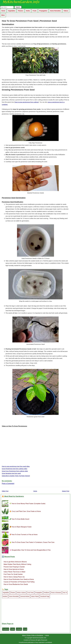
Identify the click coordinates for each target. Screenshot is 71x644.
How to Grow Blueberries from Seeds (16, 584)
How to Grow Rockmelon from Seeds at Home (19, 579)
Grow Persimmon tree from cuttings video (15, 469)
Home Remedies (55, 11)
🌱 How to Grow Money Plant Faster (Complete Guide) (27, 504)
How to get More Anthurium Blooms (15, 562)
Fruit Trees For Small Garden (13, 574)
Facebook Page (45, 596)
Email (25, 629)
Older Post (5, 491)
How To (65, 593)
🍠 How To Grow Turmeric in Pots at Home (23, 535)
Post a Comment (8, 484)
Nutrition (5, 596)
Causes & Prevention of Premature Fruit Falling (19, 582)
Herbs (28, 11)
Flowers (21, 11)
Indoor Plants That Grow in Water (14, 572)
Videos (66, 11)
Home (3, 11)
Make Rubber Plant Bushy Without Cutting (17, 564)
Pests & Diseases (56, 593)
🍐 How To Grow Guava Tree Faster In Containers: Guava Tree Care (32, 542)
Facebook (6, 629)
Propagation (43, 11)
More (3, 15)
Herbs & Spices (21, 593)
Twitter (13, 629)
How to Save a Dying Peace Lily (14, 577)
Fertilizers (47, 593)
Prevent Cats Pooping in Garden (14, 567)
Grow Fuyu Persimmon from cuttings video (15, 471)
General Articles (25, 596)
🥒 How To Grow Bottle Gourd (19, 519)
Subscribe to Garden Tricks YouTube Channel (16, 476)
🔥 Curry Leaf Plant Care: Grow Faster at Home (25, 511)
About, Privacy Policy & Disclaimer (33, 635)
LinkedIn (19, 629)
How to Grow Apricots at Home (14, 569)
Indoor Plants (35, 596)
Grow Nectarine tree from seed (11, 473)
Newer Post (66, 491)
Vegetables (12, 11)
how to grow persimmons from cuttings (27, 102)
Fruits (35, 11)
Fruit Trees (30, 593)
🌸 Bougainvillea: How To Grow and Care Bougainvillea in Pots (30, 550)
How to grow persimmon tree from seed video (16, 466)
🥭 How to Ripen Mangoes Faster (20, 527)
